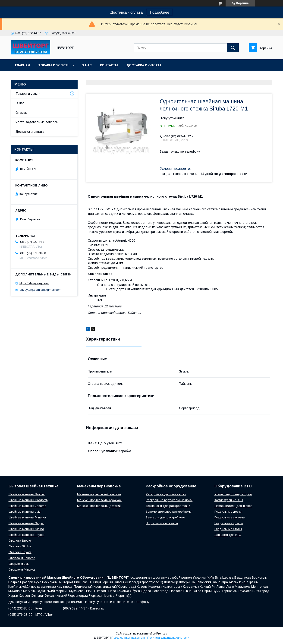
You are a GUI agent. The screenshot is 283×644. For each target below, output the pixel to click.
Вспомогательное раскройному (169, 512)
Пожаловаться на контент (128, 638)
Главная (22, 65)
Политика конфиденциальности (168, 638)
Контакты (109, 65)
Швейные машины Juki (25, 512)
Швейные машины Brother (27, 494)
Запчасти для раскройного (165, 517)
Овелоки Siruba (20, 546)
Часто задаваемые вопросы (37, 122)
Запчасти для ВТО (228, 535)
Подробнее (160, 12)
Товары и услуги (53, 65)
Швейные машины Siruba (26, 529)
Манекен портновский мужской (99, 500)
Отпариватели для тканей (233, 506)
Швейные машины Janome (27, 506)
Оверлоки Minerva (22, 570)
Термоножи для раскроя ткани (168, 506)
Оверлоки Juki (19, 564)
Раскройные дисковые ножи (166, 494)
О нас (87, 65)
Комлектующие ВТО (229, 500)
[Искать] (233, 48)
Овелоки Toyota (20, 552)
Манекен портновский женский (99, 494)
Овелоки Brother (20, 541)
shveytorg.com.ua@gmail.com (41, 290)
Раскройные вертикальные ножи (169, 500)
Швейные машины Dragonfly (28, 500)
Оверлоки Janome (22, 558)
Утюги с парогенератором (233, 494)
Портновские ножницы (162, 523)
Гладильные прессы (229, 523)
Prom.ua (162, 634)
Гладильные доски (228, 512)
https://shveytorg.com (34, 283)
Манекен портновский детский (99, 506)
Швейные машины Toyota (27, 535)
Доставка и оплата (144, 65)
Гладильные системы (230, 517)
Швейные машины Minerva (27, 517)
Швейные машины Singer (26, 523)
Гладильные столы (228, 529)
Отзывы (22, 113)
